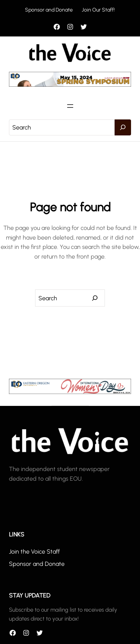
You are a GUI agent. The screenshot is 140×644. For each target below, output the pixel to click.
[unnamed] (70, 392)
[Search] (123, 128)
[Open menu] (70, 106)
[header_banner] (70, 85)
